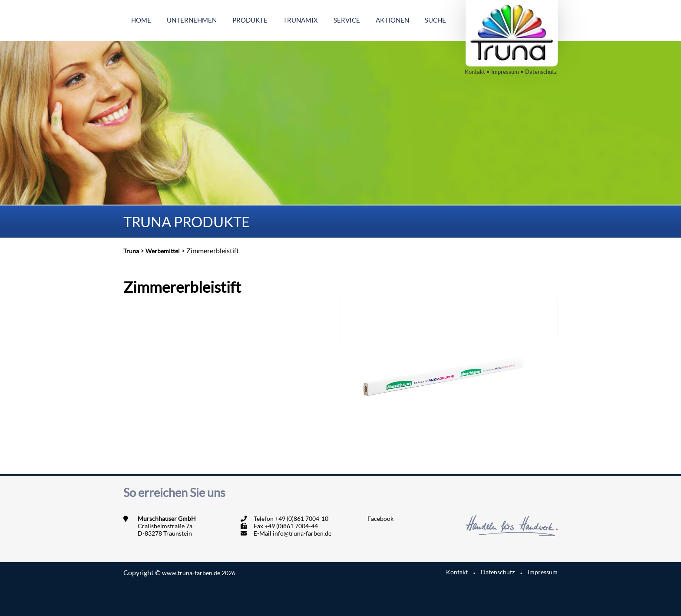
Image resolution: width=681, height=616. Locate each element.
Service (347, 20)
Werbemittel (163, 251)
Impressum (505, 72)
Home (141, 20)
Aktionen (392, 20)
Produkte (250, 20)
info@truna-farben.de (302, 533)
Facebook (380, 518)
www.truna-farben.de (199, 573)
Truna (131, 251)
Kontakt (475, 72)
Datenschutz (541, 72)
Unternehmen (192, 20)
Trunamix (301, 20)
